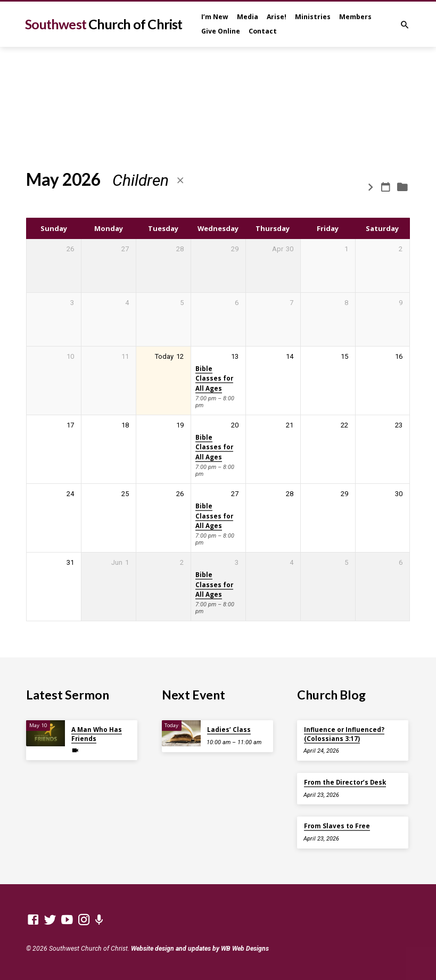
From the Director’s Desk (345, 782)
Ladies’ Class (229, 730)
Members (355, 17)
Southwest (104, 24)
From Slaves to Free (337, 826)
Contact (263, 31)
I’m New (215, 17)
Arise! (277, 17)
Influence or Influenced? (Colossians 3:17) (344, 734)
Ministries (313, 17)
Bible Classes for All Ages (214, 378)
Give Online (221, 31)
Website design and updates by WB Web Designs (200, 949)
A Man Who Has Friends (97, 734)
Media (248, 17)
